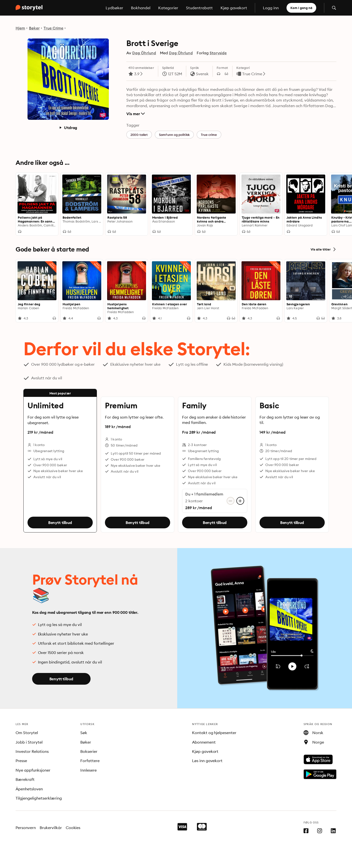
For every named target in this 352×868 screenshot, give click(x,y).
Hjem (20, 28)
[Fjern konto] (231, 501)
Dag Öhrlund (144, 53)
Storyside (218, 53)
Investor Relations (32, 751)
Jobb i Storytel (29, 742)
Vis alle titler (324, 249)
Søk (84, 733)
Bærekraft (25, 779)
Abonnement (204, 742)
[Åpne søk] (334, 8)
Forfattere (90, 761)
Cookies (73, 828)
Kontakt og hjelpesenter (214, 733)
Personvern (26, 828)
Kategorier (168, 8)
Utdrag (68, 128)
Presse (21, 761)
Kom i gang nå (301, 8)
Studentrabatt (199, 8)
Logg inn (271, 8)
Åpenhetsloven (29, 789)
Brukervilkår (51, 828)
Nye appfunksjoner (33, 770)
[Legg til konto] (240, 501)
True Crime (54, 28)
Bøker (34, 28)
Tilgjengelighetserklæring (39, 798)
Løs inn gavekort (207, 761)
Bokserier (89, 751)
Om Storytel (27, 733)
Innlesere (88, 770)
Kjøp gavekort (234, 8)
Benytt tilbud (60, 523)
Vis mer (135, 114)
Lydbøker (114, 8)
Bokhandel (141, 8)
